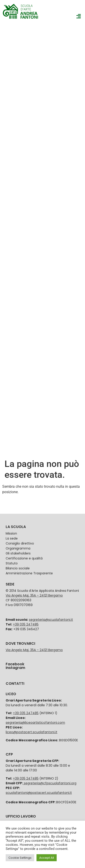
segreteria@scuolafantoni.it (51, 620)
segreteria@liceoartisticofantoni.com (35, 723)
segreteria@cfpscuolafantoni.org (50, 783)
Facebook (15, 664)
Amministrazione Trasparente (29, 573)
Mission (11, 533)
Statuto (12, 563)
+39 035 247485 (26, 624)
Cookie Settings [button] (20, 858)
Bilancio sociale (18, 568)
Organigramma (18, 548)
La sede (12, 538)
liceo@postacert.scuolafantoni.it (32, 732)
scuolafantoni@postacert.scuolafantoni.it (39, 793)
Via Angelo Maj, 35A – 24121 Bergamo (34, 595)
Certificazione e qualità (24, 558)
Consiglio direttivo (20, 543)
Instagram (15, 668)
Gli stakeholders (18, 553)
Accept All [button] (47, 858)
